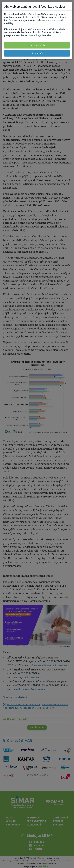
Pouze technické (37, 45)
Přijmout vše (37, 53)
